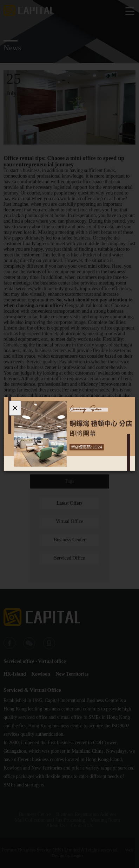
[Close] (15, 408)
